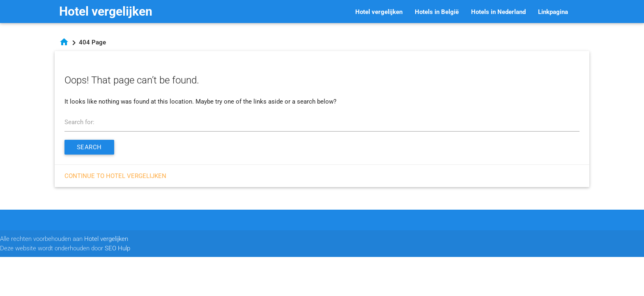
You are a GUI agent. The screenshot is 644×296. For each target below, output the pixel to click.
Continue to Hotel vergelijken (115, 176)
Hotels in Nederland (498, 12)
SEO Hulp (117, 248)
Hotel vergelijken (106, 11)
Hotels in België (437, 12)
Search (89, 147)
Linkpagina (553, 12)
